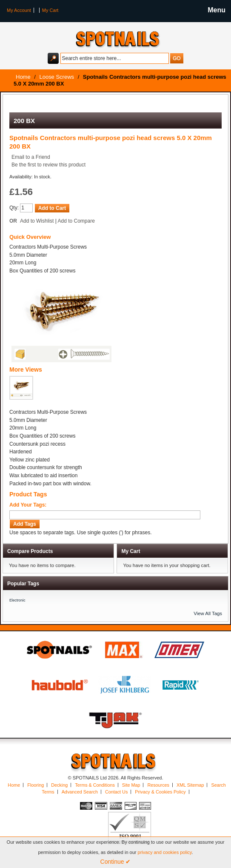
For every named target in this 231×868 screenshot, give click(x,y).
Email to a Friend (31, 157)
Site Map (131, 785)
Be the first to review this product (48, 165)
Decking (59, 785)
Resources (158, 785)
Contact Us (116, 792)
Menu (217, 10)
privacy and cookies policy (165, 852)
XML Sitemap (190, 785)
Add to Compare (76, 221)
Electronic (17, 600)
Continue (116, 862)
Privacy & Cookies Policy (160, 792)
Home (14, 785)
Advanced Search (80, 792)
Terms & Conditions (95, 785)
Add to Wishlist (37, 221)
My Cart (50, 10)
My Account (19, 10)
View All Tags (208, 613)
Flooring (36, 785)
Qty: (14, 208)
